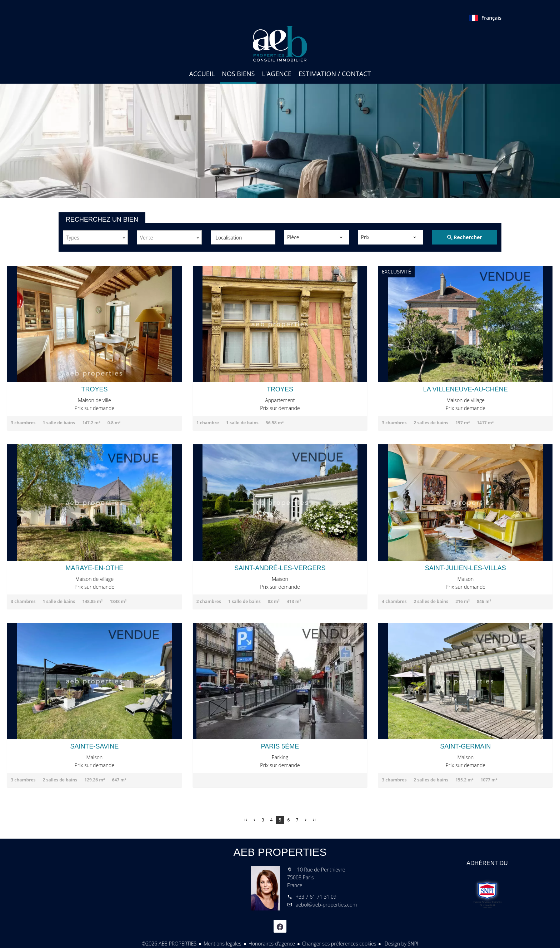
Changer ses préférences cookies (339, 944)
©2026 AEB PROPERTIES (169, 944)
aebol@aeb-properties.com (326, 905)
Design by (401, 944)
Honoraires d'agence (272, 944)
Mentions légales (222, 944)
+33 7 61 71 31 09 (316, 897)
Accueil (280, 44)
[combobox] (95, 237)
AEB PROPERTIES (280, 852)
